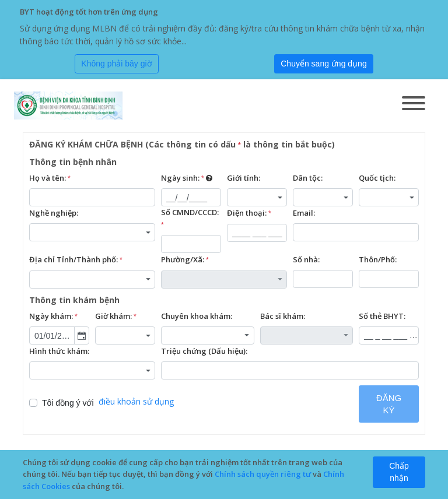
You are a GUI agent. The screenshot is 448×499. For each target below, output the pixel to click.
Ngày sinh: (187, 178)
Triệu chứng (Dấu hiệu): (204, 351)
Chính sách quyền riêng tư (263, 474)
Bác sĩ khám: (283, 316)
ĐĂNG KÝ (389, 404)
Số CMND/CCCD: (190, 219)
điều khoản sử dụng (136, 401)
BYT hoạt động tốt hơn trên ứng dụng (89, 12)
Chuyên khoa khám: (197, 316)
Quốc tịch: (377, 178)
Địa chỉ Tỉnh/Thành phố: (76, 260)
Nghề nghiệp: (54, 213)
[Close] (117, 64)
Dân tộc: (308, 178)
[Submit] (324, 64)
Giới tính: (244, 178)
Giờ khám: (116, 317)
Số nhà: (306, 259)
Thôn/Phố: (378, 259)
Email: (304, 213)
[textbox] (92, 197)
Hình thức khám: (59, 351)
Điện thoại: (249, 213)
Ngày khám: (53, 317)
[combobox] (257, 197)
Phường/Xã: (185, 260)
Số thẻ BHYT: (382, 316)
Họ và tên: (50, 178)
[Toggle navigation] (414, 104)
